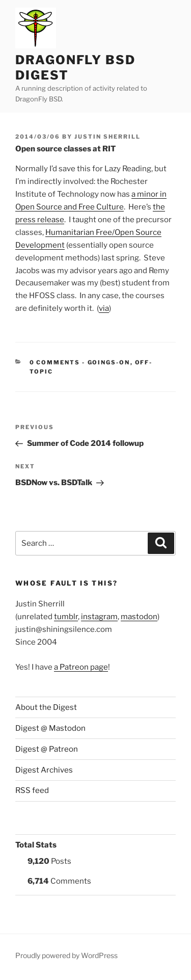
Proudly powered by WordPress (66, 955)
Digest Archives (44, 770)
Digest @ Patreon (47, 749)
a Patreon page (81, 667)
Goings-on (109, 362)
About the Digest (46, 707)
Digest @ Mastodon (50, 728)
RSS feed (32, 790)
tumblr (66, 617)
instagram (99, 617)
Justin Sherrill (107, 137)
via (104, 308)
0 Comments (55, 362)
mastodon (139, 617)
